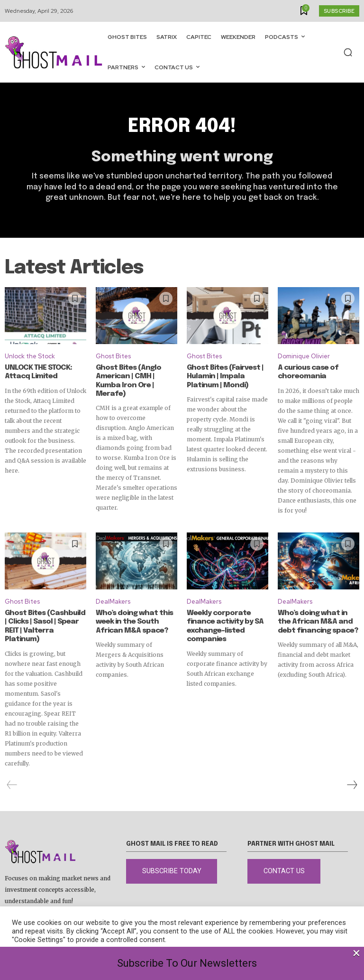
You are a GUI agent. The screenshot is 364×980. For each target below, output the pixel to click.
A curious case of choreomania (307, 372)
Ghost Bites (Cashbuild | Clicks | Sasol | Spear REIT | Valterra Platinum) (45, 622)
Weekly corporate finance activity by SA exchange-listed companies (223, 626)
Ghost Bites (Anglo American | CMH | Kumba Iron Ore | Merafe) (135, 376)
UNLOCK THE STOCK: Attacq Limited (38, 372)
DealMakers (113, 602)
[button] (348, 52)
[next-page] (352, 775)
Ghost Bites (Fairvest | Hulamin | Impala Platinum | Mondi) (224, 376)
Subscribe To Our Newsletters (187, 963)
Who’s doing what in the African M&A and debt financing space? (318, 622)
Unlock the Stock (30, 357)
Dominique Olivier (304, 357)
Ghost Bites (113, 357)
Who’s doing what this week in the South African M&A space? (133, 622)
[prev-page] (12, 775)
